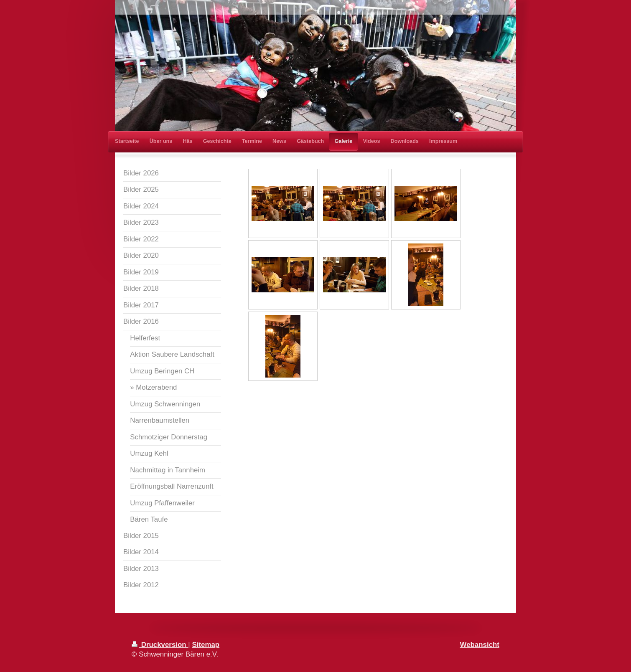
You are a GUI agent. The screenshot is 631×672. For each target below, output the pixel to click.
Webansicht (480, 645)
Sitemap (206, 645)
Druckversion (160, 645)
